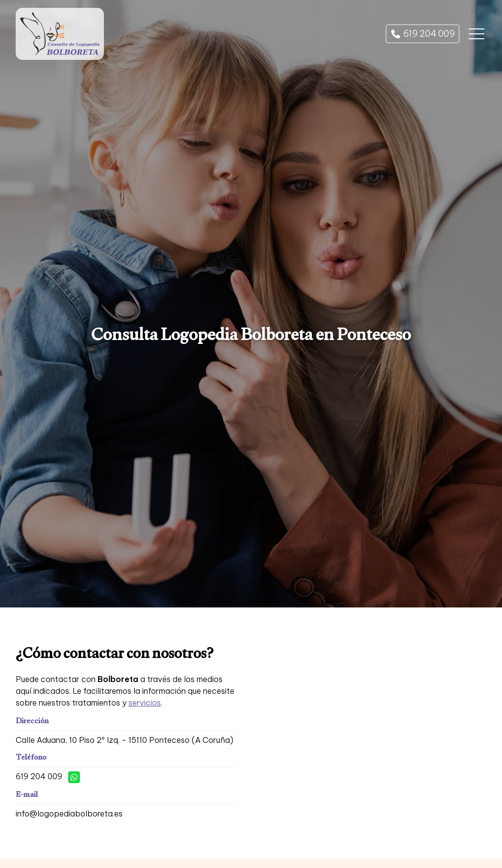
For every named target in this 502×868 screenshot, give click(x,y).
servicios (145, 703)
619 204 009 (39, 776)
